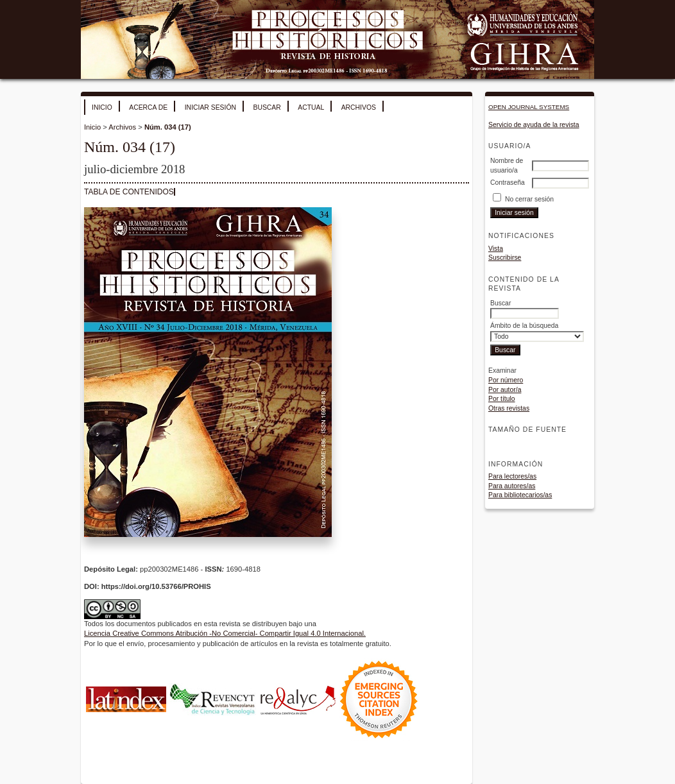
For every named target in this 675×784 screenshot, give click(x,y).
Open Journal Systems (529, 107)
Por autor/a (505, 390)
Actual (311, 107)
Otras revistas (509, 408)
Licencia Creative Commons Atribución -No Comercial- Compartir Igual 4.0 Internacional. (225, 633)
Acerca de (148, 107)
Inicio (102, 107)
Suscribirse (505, 258)
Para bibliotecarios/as (520, 495)
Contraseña (508, 183)
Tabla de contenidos (129, 192)
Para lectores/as (512, 476)
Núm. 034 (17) (168, 127)
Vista (496, 249)
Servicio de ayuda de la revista (534, 125)
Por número (506, 380)
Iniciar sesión (210, 107)
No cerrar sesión (529, 199)
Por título (502, 399)
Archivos (359, 107)
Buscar (267, 107)
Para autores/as (512, 486)
